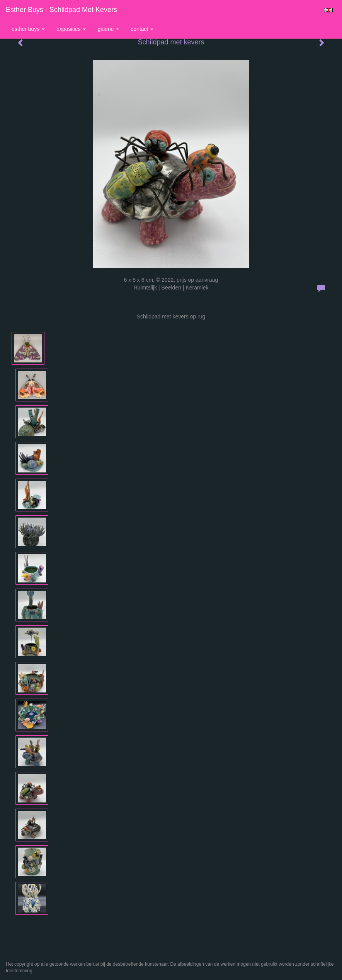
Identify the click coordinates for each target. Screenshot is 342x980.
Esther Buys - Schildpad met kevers (61, 10)
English (328, 10)
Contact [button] (142, 29)
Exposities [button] (71, 29)
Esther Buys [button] (28, 29)
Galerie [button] (108, 29)
